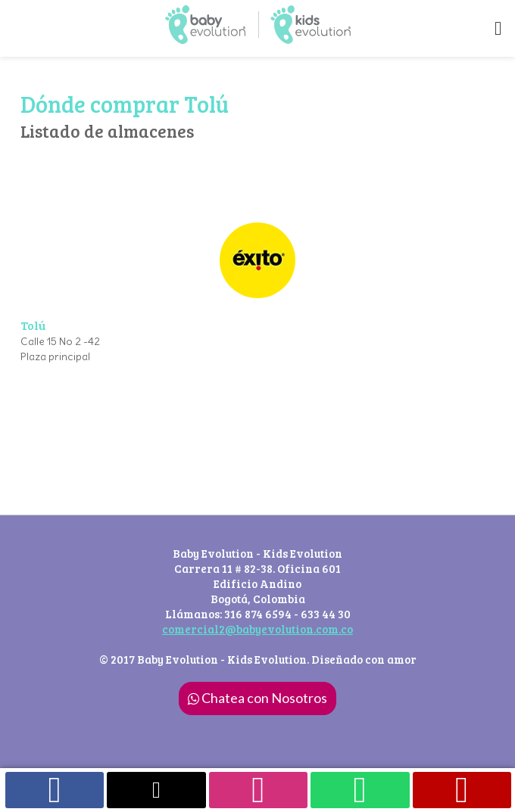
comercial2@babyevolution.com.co (257, 629)
